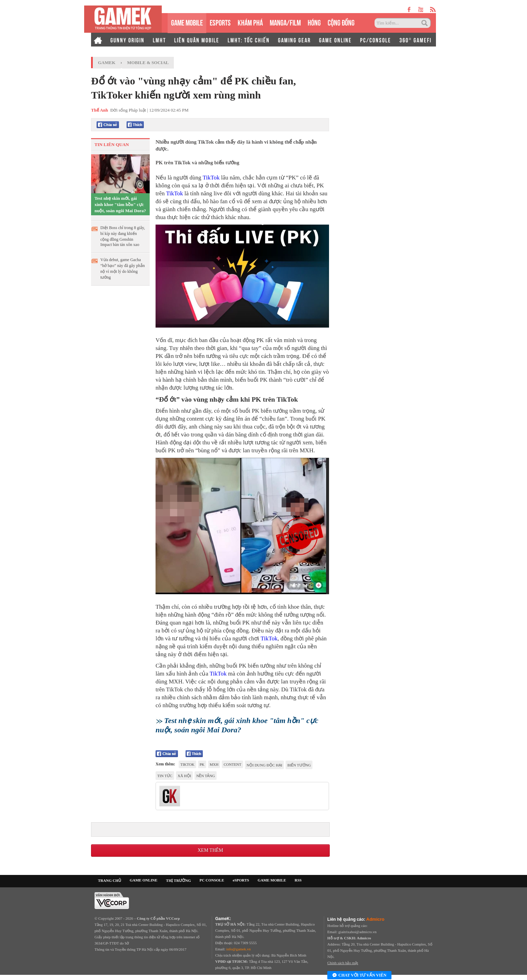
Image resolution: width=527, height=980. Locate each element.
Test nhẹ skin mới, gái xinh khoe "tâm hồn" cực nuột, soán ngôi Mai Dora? (120, 204)
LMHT (159, 40)
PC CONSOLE (212, 880)
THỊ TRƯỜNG (178, 880)
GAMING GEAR (294, 40)
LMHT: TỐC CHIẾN (249, 40)
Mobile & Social (148, 63)
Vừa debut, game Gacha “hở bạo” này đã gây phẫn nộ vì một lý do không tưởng (123, 269)
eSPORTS (220, 22)
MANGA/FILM (285, 22)
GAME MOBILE (187, 22)
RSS (298, 880)
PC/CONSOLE (376, 40)
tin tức (165, 776)
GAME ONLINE (335, 40)
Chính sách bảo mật (343, 963)
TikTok (211, 178)
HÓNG (314, 22)
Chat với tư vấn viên (359, 976)
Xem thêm (210, 850)
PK (202, 764)
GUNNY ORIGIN (127, 40)
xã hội (184, 776)
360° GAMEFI (415, 40)
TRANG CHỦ (110, 880)
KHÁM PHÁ (250, 22)
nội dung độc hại (265, 765)
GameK (107, 63)
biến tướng (299, 765)
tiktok (187, 764)
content (232, 764)
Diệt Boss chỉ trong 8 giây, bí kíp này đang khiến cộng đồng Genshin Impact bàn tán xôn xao (123, 236)
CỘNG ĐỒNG (341, 22)
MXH (214, 764)
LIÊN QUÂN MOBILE (197, 40)
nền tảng (206, 776)
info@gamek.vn (238, 949)
